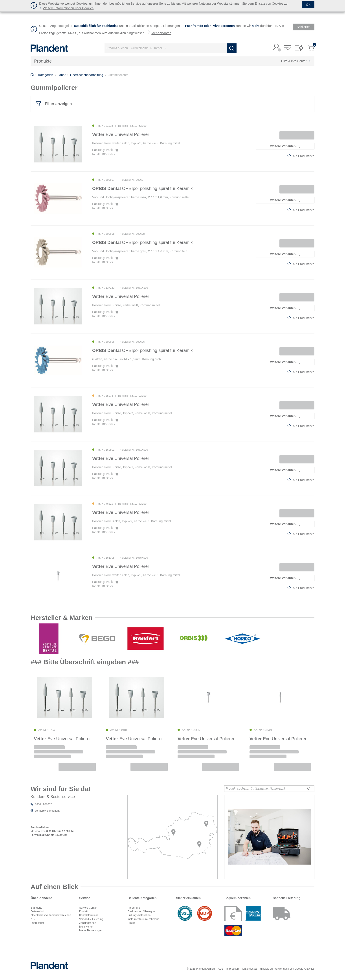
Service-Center (88, 908)
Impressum (37, 923)
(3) (285, 200)
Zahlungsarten (88, 923)
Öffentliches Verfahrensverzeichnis (51, 915)
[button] (276, 47)
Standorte (37, 908)
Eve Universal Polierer (121, 134)
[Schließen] (308, 5)
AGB (34, 919)
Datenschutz (38, 911)
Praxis (131, 923)
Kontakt (84, 911)
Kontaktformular (89, 915)
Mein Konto (86, 927)
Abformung (134, 908)
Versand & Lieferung (91, 919)
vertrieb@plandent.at (47, 811)
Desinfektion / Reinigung (142, 911)
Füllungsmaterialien (139, 915)
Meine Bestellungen (91, 930)
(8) (285, 146)
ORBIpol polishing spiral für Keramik (142, 188)
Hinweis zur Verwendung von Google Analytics (287, 969)
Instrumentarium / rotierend (143, 919)
